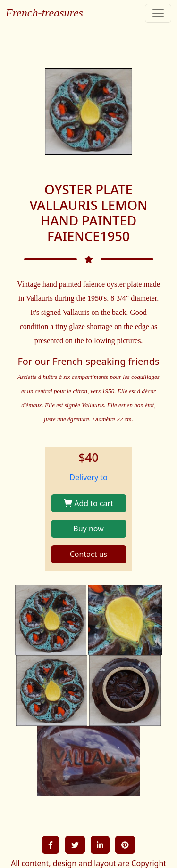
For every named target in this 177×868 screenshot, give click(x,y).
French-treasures (44, 13)
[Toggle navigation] (158, 13)
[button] (51, 845)
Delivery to (88, 477)
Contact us (89, 554)
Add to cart (88, 503)
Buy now (88, 529)
